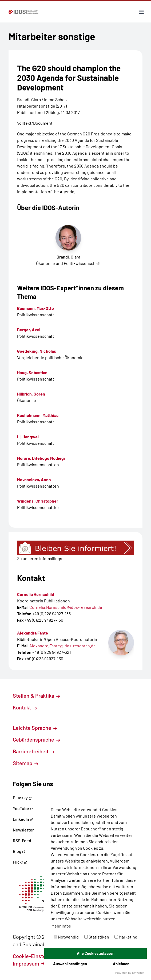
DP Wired (138, 973)
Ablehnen (121, 964)
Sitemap (25, 763)
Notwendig (66, 937)
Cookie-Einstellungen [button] (41, 956)
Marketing (126, 937)
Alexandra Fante (33, 633)
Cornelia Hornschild (36, 594)
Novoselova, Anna (34, 479)
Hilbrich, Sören (31, 394)
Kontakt (25, 707)
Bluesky (22, 798)
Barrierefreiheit (34, 751)
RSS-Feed (22, 840)
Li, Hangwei (28, 437)
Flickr (20, 862)
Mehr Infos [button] (61, 926)
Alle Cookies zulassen (96, 953)
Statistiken (97, 937)
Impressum (29, 963)
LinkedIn (23, 819)
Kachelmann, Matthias (38, 415)
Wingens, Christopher (38, 501)
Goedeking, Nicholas (37, 351)
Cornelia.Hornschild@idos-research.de (66, 607)
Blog (19, 851)
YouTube (23, 808)
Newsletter (23, 830)
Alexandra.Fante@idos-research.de (63, 646)
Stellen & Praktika (36, 696)
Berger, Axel (29, 330)
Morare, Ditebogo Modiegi (41, 458)
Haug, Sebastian (32, 372)
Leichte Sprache (35, 728)
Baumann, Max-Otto (35, 308)
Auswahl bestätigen (70, 964)
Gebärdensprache (36, 739)
